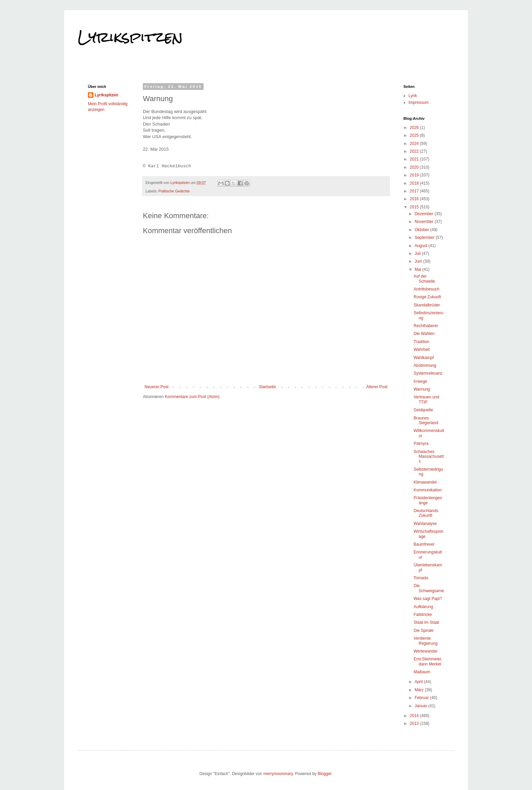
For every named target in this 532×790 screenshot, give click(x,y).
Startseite (268, 387)
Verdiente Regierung (425, 641)
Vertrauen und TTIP (426, 399)
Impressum (419, 102)
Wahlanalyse (425, 524)
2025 (415, 135)
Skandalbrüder (427, 305)
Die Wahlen (424, 334)
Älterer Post (377, 387)
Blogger (325, 774)
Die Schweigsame (429, 588)
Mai (419, 269)
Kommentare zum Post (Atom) (192, 397)
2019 (415, 175)
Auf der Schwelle (424, 279)
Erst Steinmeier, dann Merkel (428, 661)
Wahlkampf (424, 358)
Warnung (422, 389)
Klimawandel (425, 482)
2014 (415, 716)
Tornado (421, 578)
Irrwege (420, 381)
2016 (415, 199)
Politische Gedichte (174, 191)
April (419, 682)
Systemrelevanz (428, 373)
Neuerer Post (157, 387)
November (425, 222)
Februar (422, 698)
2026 (415, 128)
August (422, 246)
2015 (415, 207)
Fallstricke (423, 615)
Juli (418, 253)
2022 (415, 151)
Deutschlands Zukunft (426, 513)
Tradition (421, 342)
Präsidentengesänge (428, 500)
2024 (415, 144)
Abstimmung (425, 365)
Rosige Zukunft (427, 297)
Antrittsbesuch (426, 289)
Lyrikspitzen (130, 37)
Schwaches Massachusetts (429, 457)
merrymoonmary (278, 774)
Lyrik (413, 96)
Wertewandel (425, 651)
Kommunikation (428, 490)
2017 (415, 191)
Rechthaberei (426, 326)
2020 (415, 167)
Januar (421, 706)
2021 (415, 159)
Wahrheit (422, 350)
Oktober (422, 230)
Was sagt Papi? (428, 599)
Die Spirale (424, 631)
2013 (415, 723)
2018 (415, 183)
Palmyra (421, 444)
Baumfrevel (424, 544)
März (420, 690)
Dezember (425, 214)
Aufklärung (423, 607)
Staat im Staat (426, 622)
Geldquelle (423, 410)
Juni (419, 261)
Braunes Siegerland (426, 420)
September (425, 238)
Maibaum (422, 672)
